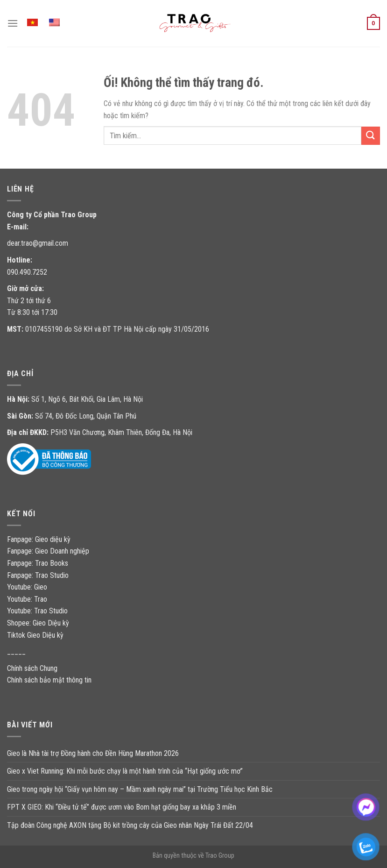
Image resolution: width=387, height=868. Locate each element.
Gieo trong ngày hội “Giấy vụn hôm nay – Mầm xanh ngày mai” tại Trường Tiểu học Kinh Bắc (140, 789)
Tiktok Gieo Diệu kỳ (35, 635)
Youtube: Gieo (27, 587)
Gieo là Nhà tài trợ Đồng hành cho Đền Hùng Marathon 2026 (93, 753)
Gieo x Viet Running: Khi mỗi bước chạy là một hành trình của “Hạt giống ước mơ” (125, 771)
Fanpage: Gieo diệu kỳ (39, 539)
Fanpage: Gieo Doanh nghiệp (48, 551)
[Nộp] (371, 136)
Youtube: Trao (28, 599)
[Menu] (13, 23)
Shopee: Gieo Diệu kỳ (38, 623)
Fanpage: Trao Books (39, 563)
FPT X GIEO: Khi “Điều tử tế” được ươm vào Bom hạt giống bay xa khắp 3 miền (122, 807)
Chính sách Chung (32, 668)
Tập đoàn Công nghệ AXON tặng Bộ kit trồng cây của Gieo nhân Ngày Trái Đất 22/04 (130, 825)
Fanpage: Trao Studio (38, 575)
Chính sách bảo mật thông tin (49, 680)
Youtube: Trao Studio (37, 611)
